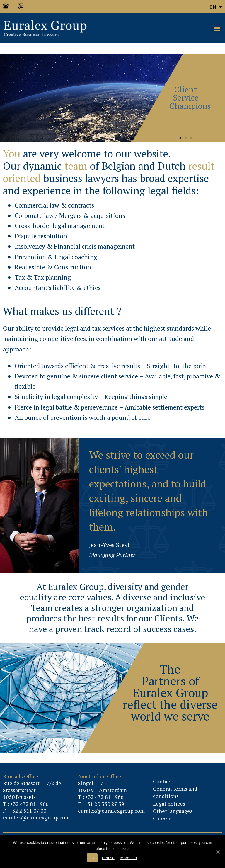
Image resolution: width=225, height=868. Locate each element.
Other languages (173, 811)
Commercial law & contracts (54, 205)
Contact (162, 781)
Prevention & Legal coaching (56, 257)
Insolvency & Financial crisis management (75, 246)
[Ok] (218, 852)
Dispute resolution (41, 236)
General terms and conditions (175, 792)
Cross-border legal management (60, 226)
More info (129, 858)
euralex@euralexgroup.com (36, 817)
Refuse (108, 858)
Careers (162, 818)
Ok (92, 858)
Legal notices (169, 804)
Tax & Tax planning (43, 277)
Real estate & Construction (53, 267)
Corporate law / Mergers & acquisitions (70, 215)
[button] (217, 28)
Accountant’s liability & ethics (58, 287)
